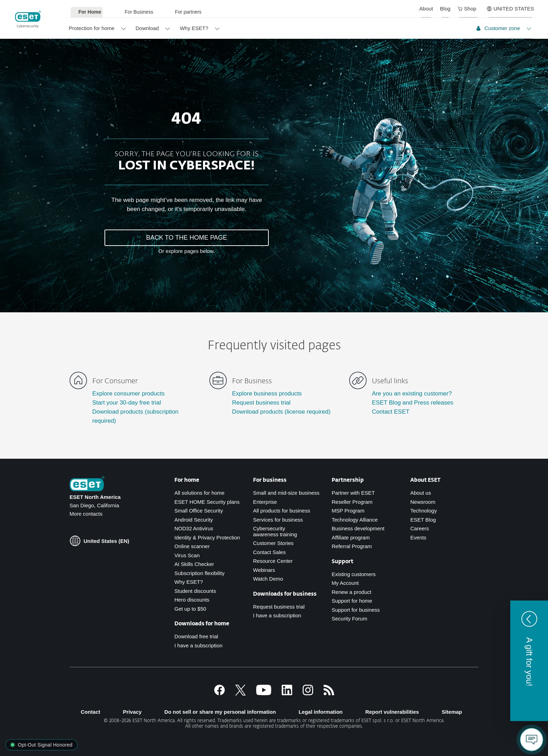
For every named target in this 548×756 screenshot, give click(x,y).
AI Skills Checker (194, 564)
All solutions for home (199, 493)
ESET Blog (423, 520)
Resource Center (273, 561)
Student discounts (195, 591)
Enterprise (265, 502)
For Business (139, 12)
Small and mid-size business (286, 493)
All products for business (282, 511)
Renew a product (351, 592)
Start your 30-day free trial (127, 403)
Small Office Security (199, 511)
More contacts (86, 514)
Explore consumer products (128, 394)
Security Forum (349, 619)
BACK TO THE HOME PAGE (187, 238)
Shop (467, 9)
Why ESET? (194, 28)
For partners (188, 12)
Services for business (278, 520)
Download (147, 28)
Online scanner (192, 546)
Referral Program (352, 546)
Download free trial (196, 636)
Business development (358, 528)
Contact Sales (269, 552)
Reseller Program (352, 502)
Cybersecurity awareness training (275, 531)
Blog (445, 9)
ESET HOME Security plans (207, 502)
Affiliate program (351, 537)
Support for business (356, 610)
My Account (345, 583)
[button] (529, 661)
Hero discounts (192, 600)
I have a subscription (199, 645)
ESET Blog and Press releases (413, 403)
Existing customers (354, 574)
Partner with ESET (353, 493)
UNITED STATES (510, 9)
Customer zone (498, 28)
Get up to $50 (190, 609)
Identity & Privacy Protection (207, 537)
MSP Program (348, 511)
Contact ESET (391, 412)
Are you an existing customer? (412, 394)
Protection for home (92, 28)
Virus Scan (187, 555)
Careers (420, 528)
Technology (424, 511)
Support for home (352, 601)
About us (421, 493)
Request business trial (261, 403)
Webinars (264, 570)
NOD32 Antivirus (194, 528)
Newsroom (423, 502)
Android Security (194, 520)
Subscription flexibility (199, 573)
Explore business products (267, 394)
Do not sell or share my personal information (220, 712)
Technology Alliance (355, 520)
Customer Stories (273, 543)
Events (418, 537)
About (426, 9)
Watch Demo (268, 579)
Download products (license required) (281, 412)
